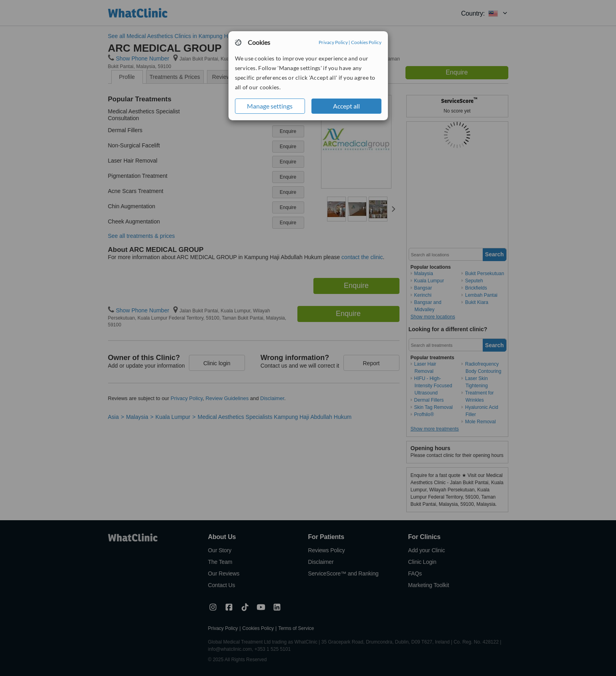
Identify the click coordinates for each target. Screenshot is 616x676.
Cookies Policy (366, 42)
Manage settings (270, 106)
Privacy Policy (333, 42)
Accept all (346, 106)
